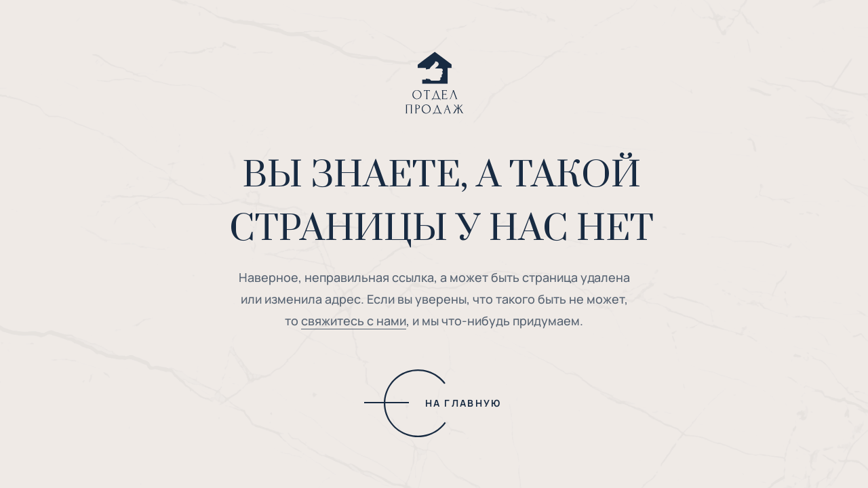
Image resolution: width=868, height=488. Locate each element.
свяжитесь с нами (354, 321)
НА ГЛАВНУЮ (463, 403)
